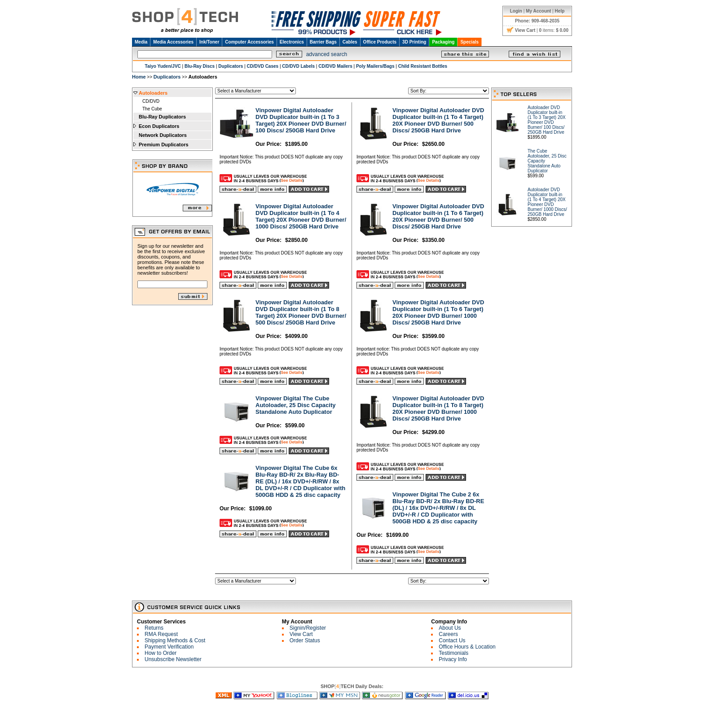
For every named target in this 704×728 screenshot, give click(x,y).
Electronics (292, 42)
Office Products (380, 42)
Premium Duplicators (164, 145)
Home (139, 77)
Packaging (443, 42)
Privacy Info (453, 659)
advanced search (327, 54)
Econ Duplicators (159, 126)
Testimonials (453, 653)
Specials (469, 42)
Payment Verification (169, 647)
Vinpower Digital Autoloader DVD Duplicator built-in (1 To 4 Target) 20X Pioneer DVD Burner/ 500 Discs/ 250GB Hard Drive (438, 120)
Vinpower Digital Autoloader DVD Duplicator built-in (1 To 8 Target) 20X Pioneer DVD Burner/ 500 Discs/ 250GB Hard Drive (301, 312)
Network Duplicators (163, 135)
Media (141, 42)
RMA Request (161, 634)
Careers (448, 634)
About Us (450, 628)
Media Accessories (173, 42)
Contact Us (452, 640)
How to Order (161, 653)
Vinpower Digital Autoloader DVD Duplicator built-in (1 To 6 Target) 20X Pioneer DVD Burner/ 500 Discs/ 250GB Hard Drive (438, 216)
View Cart (301, 634)
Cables (350, 42)
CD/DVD (151, 101)
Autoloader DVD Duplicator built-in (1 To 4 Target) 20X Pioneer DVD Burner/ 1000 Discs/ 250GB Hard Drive (547, 202)
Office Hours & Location (467, 647)
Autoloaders (153, 93)
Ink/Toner (209, 42)
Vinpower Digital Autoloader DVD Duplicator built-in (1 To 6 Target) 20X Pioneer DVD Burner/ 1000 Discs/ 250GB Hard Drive (438, 312)
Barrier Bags (323, 42)
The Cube (152, 109)
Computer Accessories (249, 42)
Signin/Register (308, 628)
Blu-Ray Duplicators (162, 117)
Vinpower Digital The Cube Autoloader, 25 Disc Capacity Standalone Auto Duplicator (295, 405)
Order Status (305, 640)
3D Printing (414, 42)
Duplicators (167, 77)
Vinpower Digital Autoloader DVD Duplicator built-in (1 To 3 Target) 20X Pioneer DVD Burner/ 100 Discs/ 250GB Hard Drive (301, 120)
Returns (154, 628)
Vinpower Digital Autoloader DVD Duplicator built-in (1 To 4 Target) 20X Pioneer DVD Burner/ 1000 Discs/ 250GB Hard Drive (301, 216)
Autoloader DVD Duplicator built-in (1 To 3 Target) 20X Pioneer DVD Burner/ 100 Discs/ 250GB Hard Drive (547, 120)
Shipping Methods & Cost (175, 640)
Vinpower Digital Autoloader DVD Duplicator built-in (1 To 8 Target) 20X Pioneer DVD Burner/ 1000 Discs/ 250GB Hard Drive (438, 408)
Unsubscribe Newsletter (173, 659)
